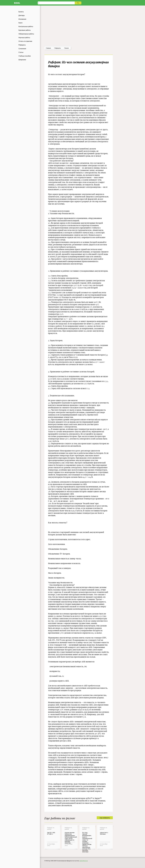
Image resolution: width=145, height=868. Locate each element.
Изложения (22, 19)
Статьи (21, 52)
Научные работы (24, 38)
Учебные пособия (25, 56)
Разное (67, 48)
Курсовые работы (25, 30)
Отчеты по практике (25, 41)
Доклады (22, 15)
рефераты (58, 48)
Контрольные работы (26, 27)
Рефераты (22, 45)
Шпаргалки (22, 60)
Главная (48, 48)
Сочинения (22, 49)
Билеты (21, 12)
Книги (20, 23)
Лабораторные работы (26, 34)
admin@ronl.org (84, 861)
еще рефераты (105, 818)
